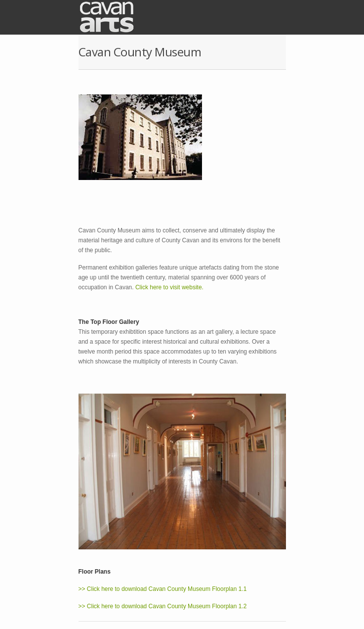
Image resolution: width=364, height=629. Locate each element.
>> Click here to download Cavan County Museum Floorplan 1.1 (163, 589)
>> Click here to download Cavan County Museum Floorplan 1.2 (163, 606)
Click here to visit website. (169, 287)
